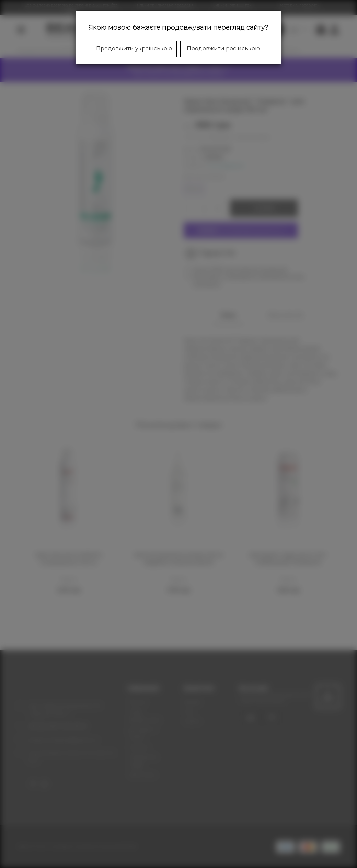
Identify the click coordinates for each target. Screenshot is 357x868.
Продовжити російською (223, 49)
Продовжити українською (134, 49)
